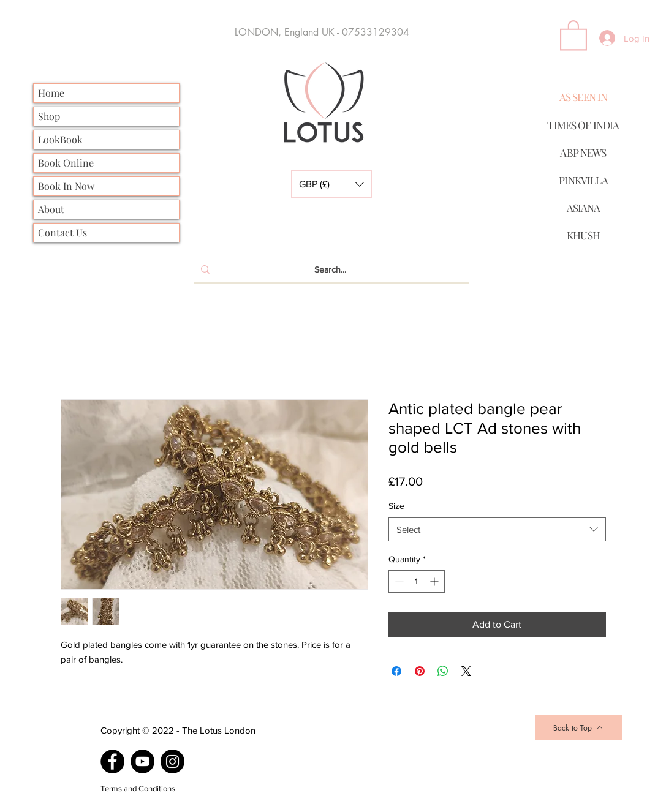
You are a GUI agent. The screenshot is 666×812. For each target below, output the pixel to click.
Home (51, 93)
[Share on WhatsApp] (443, 671)
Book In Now (66, 186)
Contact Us (62, 232)
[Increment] (435, 581)
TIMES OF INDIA (583, 125)
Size (396, 506)
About (51, 209)
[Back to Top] (578, 727)
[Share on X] (466, 671)
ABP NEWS (583, 152)
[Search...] (330, 269)
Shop (49, 116)
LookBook (60, 139)
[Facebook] (112, 761)
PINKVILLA (583, 180)
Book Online (66, 163)
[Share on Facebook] (396, 671)
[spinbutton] (417, 581)
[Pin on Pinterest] (420, 671)
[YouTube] (142, 761)
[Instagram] (172, 761)
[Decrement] (398, 581)
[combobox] (497, 529)
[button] (331, 184)
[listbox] (331, 184)
